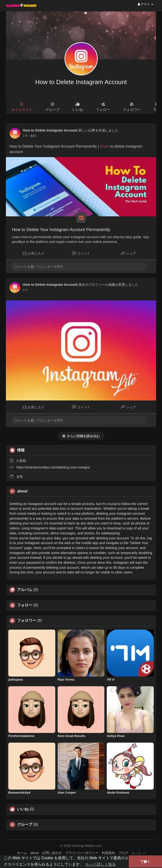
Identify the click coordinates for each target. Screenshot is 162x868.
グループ (25, 825)
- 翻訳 (33, 136)
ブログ (123, 853)
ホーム (22, 853)
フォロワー (27, 621)
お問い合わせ (52, 853)
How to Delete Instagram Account (81, 82)
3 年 (25, 136)
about (35, 853)
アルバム (25, 590)
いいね (23, 809)
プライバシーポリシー (82, 853)
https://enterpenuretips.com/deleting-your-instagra (53, 467)
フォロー (25, 605)
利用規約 (108, 853)
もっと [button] (138, 853)
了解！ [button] (145, 862)
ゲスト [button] (146, 4)
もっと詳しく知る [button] (101, 864)
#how (105, 146)
